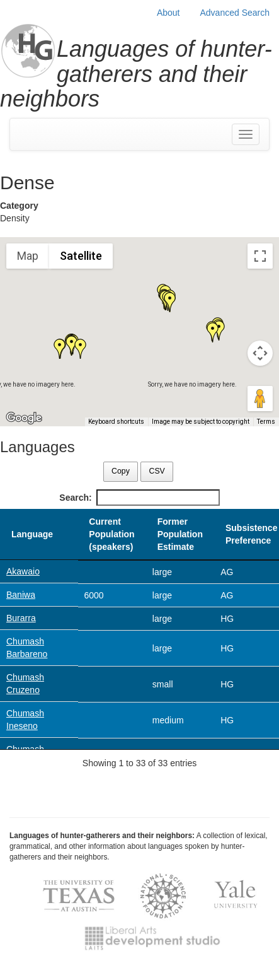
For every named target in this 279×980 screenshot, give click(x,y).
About (168, 13)
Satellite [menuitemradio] (81, 256)
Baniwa (21, 595)
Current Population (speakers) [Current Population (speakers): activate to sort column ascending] (111, 534)
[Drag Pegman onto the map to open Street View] (260, 399)
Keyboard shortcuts (116, 422)
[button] (170, 302)
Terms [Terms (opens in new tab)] (266, 422)
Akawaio (23, 571)
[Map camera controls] (260, 353)
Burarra (21, 618)
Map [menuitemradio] (28, 256)
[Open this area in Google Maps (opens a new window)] (24, 418)
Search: (139, 498)
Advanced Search (235, 13)
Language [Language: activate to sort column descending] (32, 534)
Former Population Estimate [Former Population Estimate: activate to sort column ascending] (180, 534)
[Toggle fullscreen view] (260, 256)
